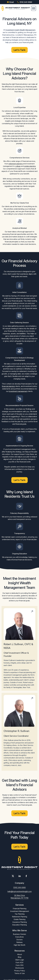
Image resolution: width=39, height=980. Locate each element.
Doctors (19, 940)
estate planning (30, 166)
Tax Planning (20, 914)
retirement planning (16, 164)
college (18, 166)
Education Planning (19, 925)
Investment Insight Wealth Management (20, 30)
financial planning (8, 386)
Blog (19, 957)
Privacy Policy (20, 971)
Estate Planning (20, 919)
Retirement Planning (20, 917)
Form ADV (19, 962)
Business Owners (19, 934)
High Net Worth (19, 945)
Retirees (19, 942)
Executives (20, 937)
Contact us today (9, 797)
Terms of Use (20, 973)
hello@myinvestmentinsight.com (20, 891)
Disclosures (20, 968)
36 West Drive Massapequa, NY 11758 (19, 897)
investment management (18, 391)
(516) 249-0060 (25, 2)
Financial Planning (20, 909)
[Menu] (34, 8)
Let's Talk (19, 50)
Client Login (20, 960)
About (19, 954)
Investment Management (20, 911)
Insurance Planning (20, 922)
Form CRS (20, 965)
